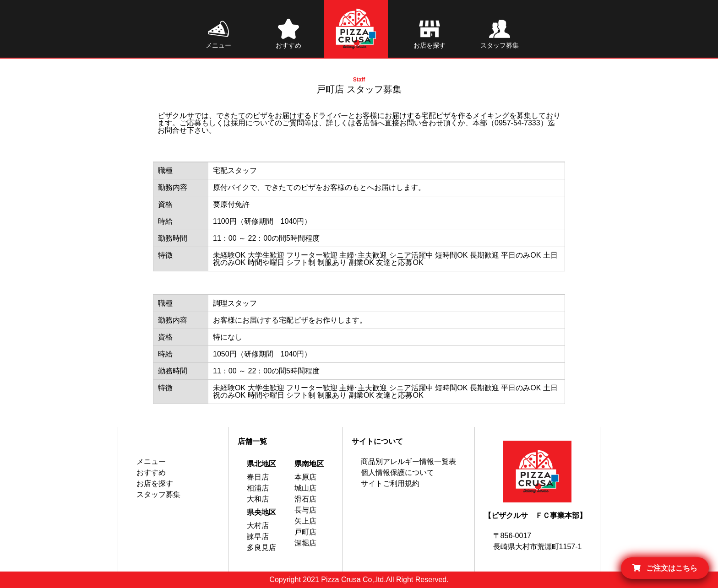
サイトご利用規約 (390, 483)
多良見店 (261, 548)
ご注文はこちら (665, 568)
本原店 (305, 477)
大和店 (258, 499)
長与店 (305, 510)
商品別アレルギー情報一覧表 (408, 461)
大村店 (258, 526)
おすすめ (151, 472)
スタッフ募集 (158, 494)
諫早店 (258, 537)
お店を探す (155, 483)
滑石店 (305, 499)
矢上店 (305, 521)
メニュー (151, 461)
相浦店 (258, 488)
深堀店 (305, 543)
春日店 (258, 477)
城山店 (305, 488)
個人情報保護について (397, 472)
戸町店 (305, 532)
